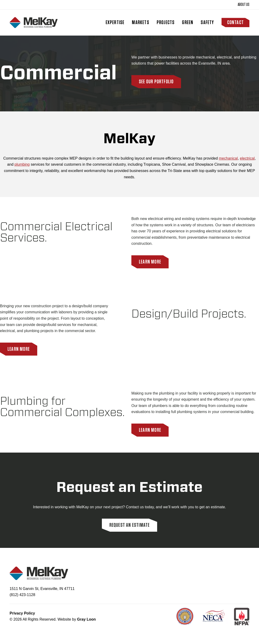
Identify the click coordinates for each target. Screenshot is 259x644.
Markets (140, 22)
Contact (235, 22)
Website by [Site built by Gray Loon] (77, 619)
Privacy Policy (22, 613)
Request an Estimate (130, 525)
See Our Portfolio (156, 82)
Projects (166, 22)
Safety (207, 22)
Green (188, 22)
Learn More (150, 262)
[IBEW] (188, 617)
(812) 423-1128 (22, 595)
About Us (244, 5)
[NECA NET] (216, 617)
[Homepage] (34, 23)
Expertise (115, 22)
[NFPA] (242, 617)
